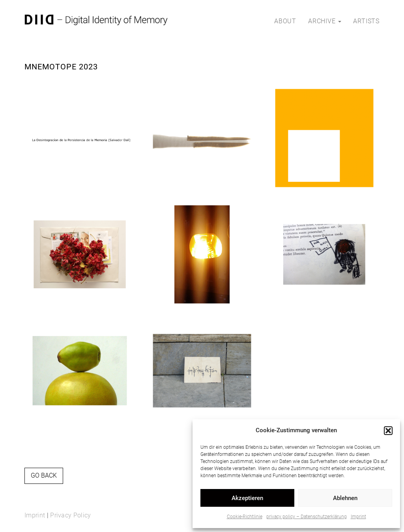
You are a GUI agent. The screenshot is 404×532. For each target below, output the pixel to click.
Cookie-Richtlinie (245, 517)
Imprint (358, 517)
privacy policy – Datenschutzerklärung (307, 517)
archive (325, 21)
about (285, 21)
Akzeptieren (247, 498)
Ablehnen (345, 498)
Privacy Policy (70, 515)
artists (366, 21)
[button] (388, 431)
